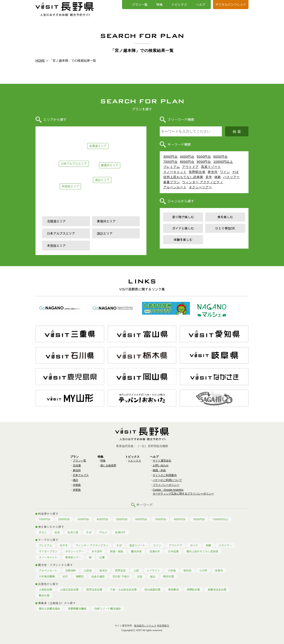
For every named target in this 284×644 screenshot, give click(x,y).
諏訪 (75, 480)
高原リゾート (211, 167)
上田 (136, 570)
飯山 (153, 576)
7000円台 (171, 162)
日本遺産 (173, 551)
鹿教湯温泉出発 (217, 589)
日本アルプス (81, 475)
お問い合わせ (161, 465)
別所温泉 (120, 570)
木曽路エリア (70, 186)
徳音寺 (219, 570)
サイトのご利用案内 (165, 475)
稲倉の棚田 (98, 576)
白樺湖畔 (71, 570)
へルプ (201, 4)
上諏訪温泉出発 (69, 589)
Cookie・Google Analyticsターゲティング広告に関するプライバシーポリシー (183, 492)
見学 (209, 177)
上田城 (88, 570)
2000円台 (64, 519)
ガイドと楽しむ (183, 228)
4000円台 (187, 157)
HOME (40, 61)
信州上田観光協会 (49, 609)
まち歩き (97, 551)
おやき (64, 545)
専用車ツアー (73, 557)
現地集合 (174, 589)
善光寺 (213, 172)
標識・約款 (159, 470)
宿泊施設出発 (152, 589)
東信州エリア (110, 165)
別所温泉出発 (94, 589)
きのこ (43, 532)
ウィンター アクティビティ (203, 182)
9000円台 (204, 162)
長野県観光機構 (77, 609)
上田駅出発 (45, 589)
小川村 (203, 570)
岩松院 (187, 570)
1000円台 (45, 519)
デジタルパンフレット (231, 4)
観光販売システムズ (145, 626)
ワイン (225, 172)
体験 (218, 177)
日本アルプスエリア (74, 164)
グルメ (103, 532)
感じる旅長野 (108, 465)
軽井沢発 (169, 576)
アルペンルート (175, 187)
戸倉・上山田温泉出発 (123, 589)
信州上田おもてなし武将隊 (183, 177)
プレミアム (172, 167)
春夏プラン (172, 182)
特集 (160, 4)
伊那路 (77, 490)
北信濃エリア (98, 146)
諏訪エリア (102, 180)
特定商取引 (163, 626)
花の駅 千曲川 (121, 576)
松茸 (57, 532)
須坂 (140, 576)
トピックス (179, 4)
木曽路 (77, 485)
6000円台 (220, 157)
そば (235, 172)
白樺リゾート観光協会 (108, 609)
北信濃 (77, 465)
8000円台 (187, 162)
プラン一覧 (140, 4)
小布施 (172, 570)
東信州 (77, 470)
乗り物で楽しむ (183, 217)
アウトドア (190, 167)
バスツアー (232, 177)
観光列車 (136, 551)
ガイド (194, 545)
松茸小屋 (73, 532)
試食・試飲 (117, 551)
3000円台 (171, 157)
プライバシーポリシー (166, 485)
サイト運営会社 (162, 461)
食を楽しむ (225, 217)
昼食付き (120, 532)
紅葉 (102, 557)
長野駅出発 (197, 172)
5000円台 (204, 157)
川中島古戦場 (47, 576)
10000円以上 (223, 162)
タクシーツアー (200, 187)
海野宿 (80, 576)
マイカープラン (48, 551)
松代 (65, 576)
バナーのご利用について (167, 480)
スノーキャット (175, 172)
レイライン (153, 570)
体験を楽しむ (183, 240)
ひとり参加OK (225, 228)
